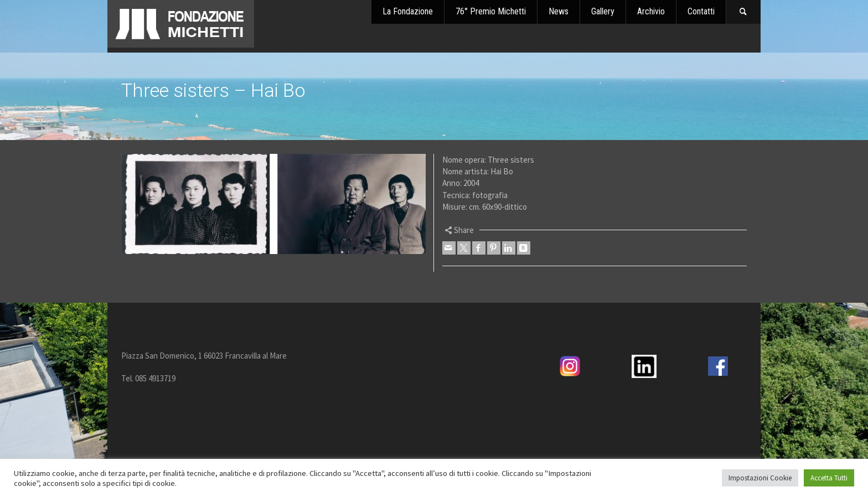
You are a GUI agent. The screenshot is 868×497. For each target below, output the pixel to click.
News (559, 11)
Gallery (603, 11)
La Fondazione (408, 11)
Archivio (651, 11)
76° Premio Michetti (491, 11)
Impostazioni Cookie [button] (760, 478)
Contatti (701, 11)
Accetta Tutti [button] (829, 478)
